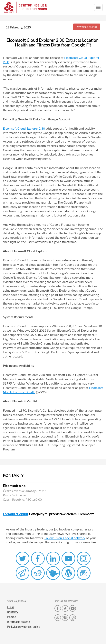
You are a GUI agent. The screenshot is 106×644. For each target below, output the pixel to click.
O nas (11, 607)
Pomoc (12, 617)
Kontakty (13, 612)
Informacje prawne (19, 622)
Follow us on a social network (65, 538)
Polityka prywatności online (24, 627)
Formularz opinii (15, 514)
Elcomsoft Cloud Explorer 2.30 (24, 128)
